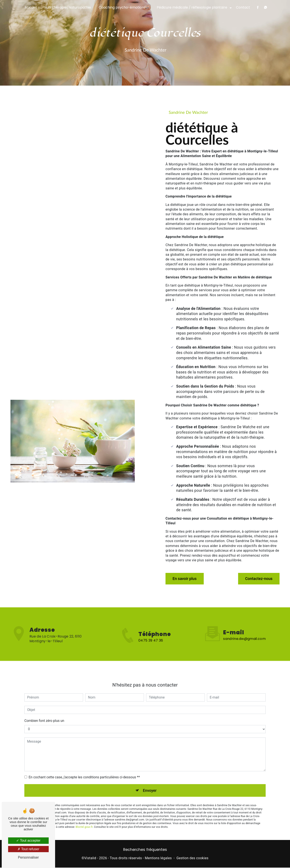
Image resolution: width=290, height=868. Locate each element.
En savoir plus (187, 578)
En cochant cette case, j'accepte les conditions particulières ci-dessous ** (84, 767)
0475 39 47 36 (151, 649)
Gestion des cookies (192, 859)
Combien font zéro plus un (44, 711)
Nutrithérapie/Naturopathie (68, 7)
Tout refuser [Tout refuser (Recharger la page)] (28, 849)
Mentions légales (158, 859)
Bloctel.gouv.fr (84, 818)
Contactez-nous (256, 578)
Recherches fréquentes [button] (145, 850)
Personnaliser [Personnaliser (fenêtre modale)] (28, 857)
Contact (243, 7)
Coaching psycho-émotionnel (124, 7)
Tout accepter (28, 841)
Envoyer (150, 781)
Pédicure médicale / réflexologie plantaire (192, 7)
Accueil (31, 7)
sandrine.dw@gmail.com (244, 629)
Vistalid (90, 859)
